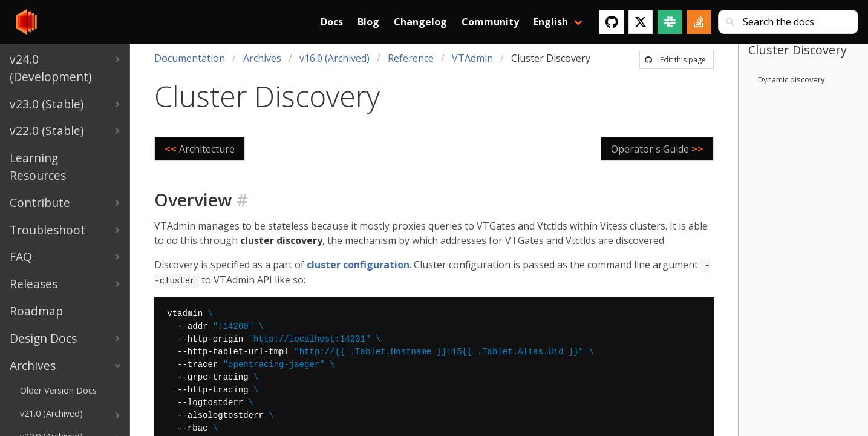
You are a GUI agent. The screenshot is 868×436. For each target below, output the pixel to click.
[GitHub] (612, 22)
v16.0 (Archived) (334, 58)
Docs (332, 22)
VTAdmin (472, 58)
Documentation (190, 58)
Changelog (420, 22)
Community (490, 22)
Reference (411, 58)
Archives (262, 58)
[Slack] (670, 22)
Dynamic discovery (791, 79)
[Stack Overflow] (699, 22)
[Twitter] (641, 22)
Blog (368, 22)
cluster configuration (358, 265)
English (551, 22)
